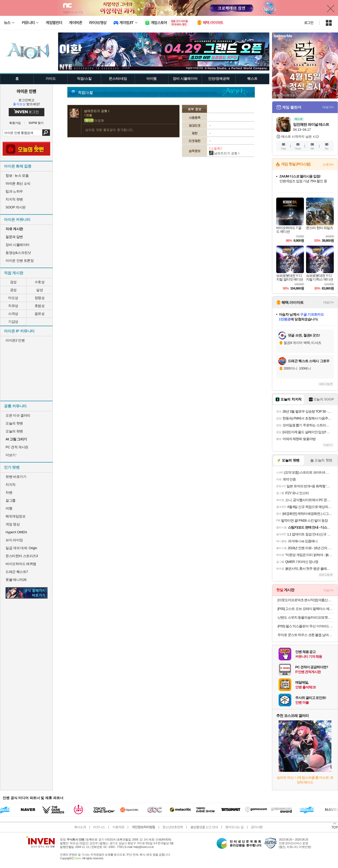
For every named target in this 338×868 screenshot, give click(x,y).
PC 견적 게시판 (17, 447)
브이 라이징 (14, 540)
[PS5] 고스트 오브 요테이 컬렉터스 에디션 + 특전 (306, 609)
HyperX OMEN (16, 532)
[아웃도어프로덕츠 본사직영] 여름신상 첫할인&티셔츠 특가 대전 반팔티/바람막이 (306, 600)
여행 (9, 508)
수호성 (40, 282)
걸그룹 (11, 500)
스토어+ (328, 165)
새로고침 (324, 384)
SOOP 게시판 (16, 207)
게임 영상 (13, 524)
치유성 (13, 306)
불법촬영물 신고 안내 (204, 827)
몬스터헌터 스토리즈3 (22, 556)
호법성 (40, 306)
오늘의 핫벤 (14, 423)
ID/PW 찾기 (36, 123)
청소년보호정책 (173, 827)
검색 (46, 133)
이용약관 (118, 827)
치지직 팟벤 (14, 199)
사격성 (13, 314)
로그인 (309, 23)
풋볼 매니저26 (16, 580)
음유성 (40, 314)
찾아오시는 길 (234, 827)
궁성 (13, 290)
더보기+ (328, 107)
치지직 (11, 485)
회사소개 (80, 827)
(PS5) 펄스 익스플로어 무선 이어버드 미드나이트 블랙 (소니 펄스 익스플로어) (306, 626)
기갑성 (13, 322)
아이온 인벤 (26, 91)
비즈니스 (99, 827)
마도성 (13, 298)
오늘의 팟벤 (14, 431)
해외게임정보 (15, 516)
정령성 (40, 298)
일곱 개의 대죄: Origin (21, 548)
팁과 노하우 (14, 191)
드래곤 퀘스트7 (17, 572)
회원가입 (15, 123)
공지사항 (257, 827)
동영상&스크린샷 (18, 253)
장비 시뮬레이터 (18, 245)
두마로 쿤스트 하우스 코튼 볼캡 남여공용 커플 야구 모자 (306, 635)
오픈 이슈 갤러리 (18, 415)
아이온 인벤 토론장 (20, 261)
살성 (39, 290)
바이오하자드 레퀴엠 (21, 564)
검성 (13, 282)
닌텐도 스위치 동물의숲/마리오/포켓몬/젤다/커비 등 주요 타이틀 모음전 (306, 617)
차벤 (9, 493)
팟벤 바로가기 (16, 477)
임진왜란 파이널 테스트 (311, 124)
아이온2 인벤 (15, 340)
